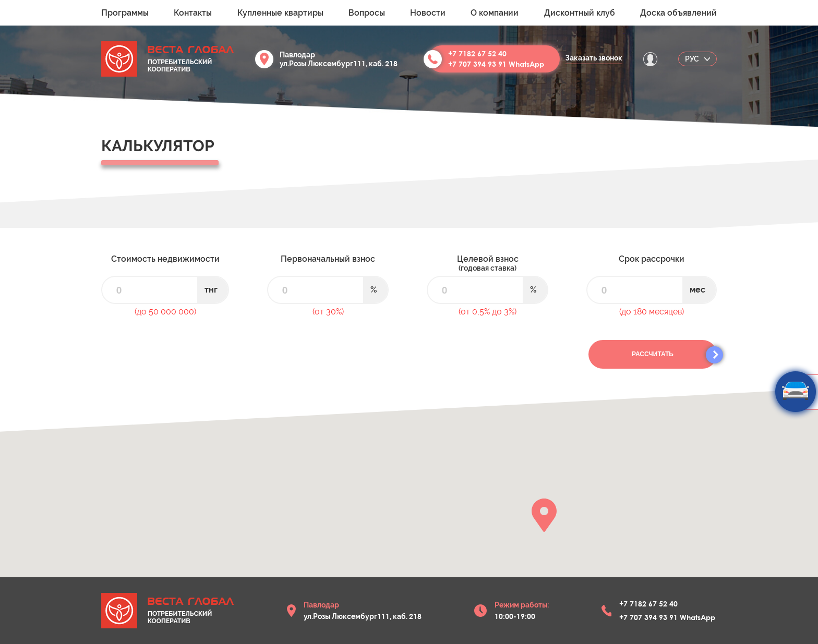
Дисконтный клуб (580, 13)
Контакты (193, 13)
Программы (125, 13)
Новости (428, 13)
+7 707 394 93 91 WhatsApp (496, 64)
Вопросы (367, 13)
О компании (495, 13)
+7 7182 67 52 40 (477, 53)
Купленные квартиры (280, 13)
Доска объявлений (678, 13)
